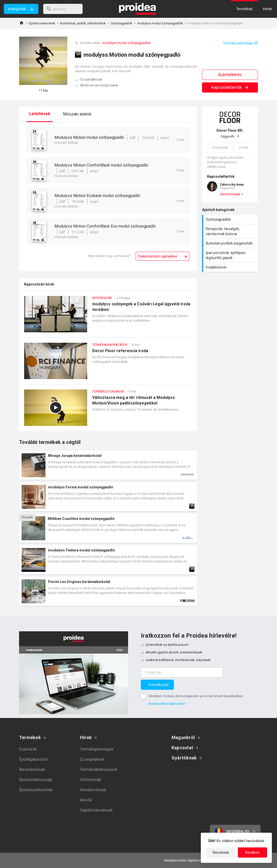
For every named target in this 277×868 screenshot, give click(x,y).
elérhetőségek (230, 194)
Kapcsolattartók (230, 87)
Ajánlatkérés (230, 74)
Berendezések (32, 769)
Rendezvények (93, 790)
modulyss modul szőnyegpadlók (160, 23)
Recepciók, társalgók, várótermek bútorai (231, 231)
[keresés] (64, 9)
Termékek (30, 737)
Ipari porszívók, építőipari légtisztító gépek (231, 255)
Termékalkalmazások (99, 769)
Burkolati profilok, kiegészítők (231, 243)
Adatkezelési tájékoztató (167, 704)
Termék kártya (108, 465)
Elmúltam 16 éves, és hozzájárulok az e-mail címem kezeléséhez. (196, 696)
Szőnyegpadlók (121, 23)
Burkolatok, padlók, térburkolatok (83, 23)
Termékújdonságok (97, 749)
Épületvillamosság (35, 780)
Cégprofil (230, 133)
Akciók (86, 800)
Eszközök (28, 749)
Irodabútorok (231, 267)
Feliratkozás (159, 685)
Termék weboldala (238, 43)
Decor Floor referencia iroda (108, 363)
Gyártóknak (184, 758)
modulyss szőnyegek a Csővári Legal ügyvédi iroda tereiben (108, 317)
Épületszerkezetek (42, 23)
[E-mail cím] (182, 672)
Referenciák (91, 780)
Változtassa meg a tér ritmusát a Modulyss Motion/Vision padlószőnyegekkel (108, 410)
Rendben (252, 852)
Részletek (221, 852)
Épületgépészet (33, 759)
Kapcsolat (182, 748)
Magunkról (183, 737)
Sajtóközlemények (96, 810)
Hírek (86, 737)
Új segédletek (92, 759)
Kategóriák (17, 9)
